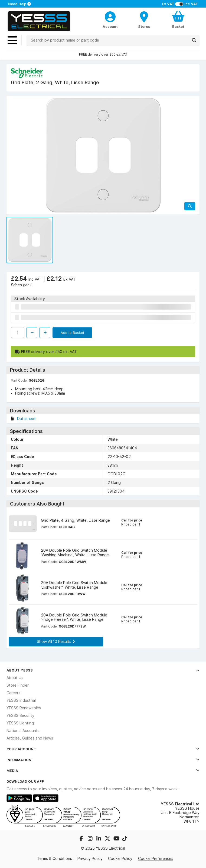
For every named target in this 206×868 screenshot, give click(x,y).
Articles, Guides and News (30, 738)
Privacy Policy (90, 859)
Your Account (103, 749)
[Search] (194, 40)
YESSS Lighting (20, 723)
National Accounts (23, 731)
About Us (15, 678)
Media (103, 771)
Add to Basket (72, 333)
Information (103, 760)
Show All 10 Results (56, 642)
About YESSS (103, 670)
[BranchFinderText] (144, 19)
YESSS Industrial (21, 700)
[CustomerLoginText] (110, 16)
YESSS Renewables (24, 708)
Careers (13, 693)
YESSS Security (20, 716)
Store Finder (18, 685)
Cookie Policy (120, 859)
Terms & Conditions (55, 859)
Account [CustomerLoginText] (110, 26)
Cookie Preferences (156, 859)
